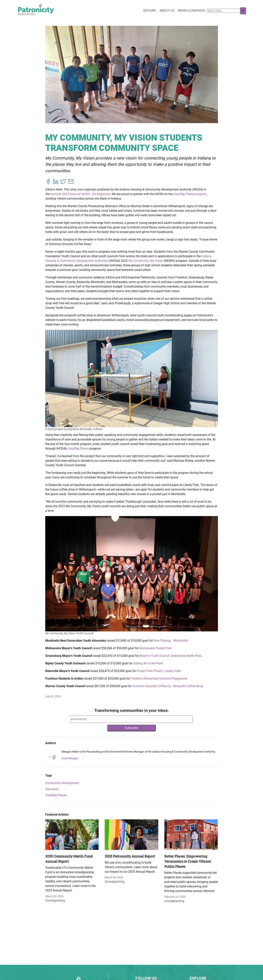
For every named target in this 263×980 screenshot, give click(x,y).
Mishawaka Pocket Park (155, 648)
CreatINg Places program (190, 194)
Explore (150, 11)
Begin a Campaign (191, 11)
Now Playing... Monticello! (171, 641)
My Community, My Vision (146, 261)
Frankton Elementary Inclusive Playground (159, 679)
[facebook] (48, 182)
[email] (71, 182)
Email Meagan (70, 758)
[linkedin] (56, 182)
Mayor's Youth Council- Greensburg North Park (170, 656)
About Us (167, 11)
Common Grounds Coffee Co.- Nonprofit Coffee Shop (168, 686)
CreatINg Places (78, 448)
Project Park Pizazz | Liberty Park (159, 671)
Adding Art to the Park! (148, 663)
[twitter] (63, 182)
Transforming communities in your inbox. (132, 710)
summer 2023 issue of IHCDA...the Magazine (80, 194)
